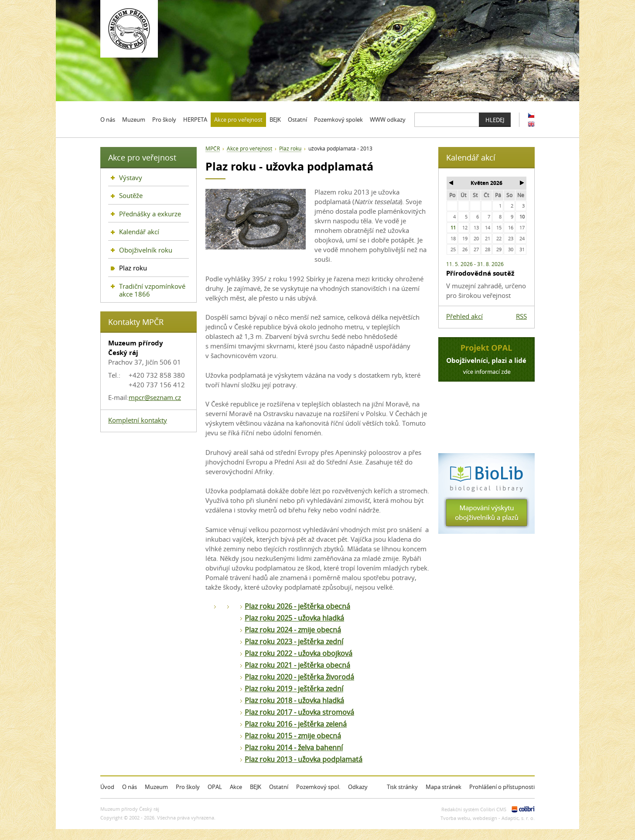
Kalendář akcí (139, 232)
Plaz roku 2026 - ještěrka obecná (297, 606)
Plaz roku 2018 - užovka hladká (294, 700)
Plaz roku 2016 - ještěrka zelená (296, 724)
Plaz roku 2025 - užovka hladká (294, 618)
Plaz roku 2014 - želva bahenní (294, 748)
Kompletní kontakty (138, 420)
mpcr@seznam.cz (155, 397)
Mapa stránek (444, 787)
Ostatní (279, 787)
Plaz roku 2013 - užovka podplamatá (304, 759)
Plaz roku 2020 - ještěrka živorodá (299, 677)
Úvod (107, 787)
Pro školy (188, 787)
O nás (130, 787)
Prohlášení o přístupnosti (502, 787)
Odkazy (358, 787)
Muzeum (156, 787)
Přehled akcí (464, 316)
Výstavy (131, 178)
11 (453, 227)
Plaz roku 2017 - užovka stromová (299, 712)
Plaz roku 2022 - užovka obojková (299, 653)
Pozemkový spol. (318, 787)
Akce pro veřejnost (249, 149)
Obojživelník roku (146, 250)
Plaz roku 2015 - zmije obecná (293, 736)
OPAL (215, 787)
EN (531, 124)
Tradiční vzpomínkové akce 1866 (152, 290)
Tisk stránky (402, 787)
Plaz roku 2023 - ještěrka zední (294, 642)
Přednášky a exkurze (150, 214)
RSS (521, 316)
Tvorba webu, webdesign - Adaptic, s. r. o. (488, 818)
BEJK (256, 787)
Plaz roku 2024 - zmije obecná (293, 630)
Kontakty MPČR (136, 322)
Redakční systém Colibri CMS (474, 809)
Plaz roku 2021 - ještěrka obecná (297, 665)
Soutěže (131, 195)
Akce (236, 787)
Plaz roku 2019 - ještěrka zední (294, 689)
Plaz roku (290, 149)
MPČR (213, 149)
